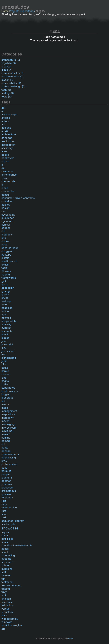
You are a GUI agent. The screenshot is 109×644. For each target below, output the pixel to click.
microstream (9, 428)
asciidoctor (8, 141)
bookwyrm (8, 158)
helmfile (6, 318)
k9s (4, 364)
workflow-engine (12, 625)
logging (6, 394)
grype (5, 298)
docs (4, 245)
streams (6, 559)
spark (5, 542)
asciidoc (7, 138)
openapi (6, 451)
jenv (4, 348)
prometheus (9, 491)
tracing (6, 589)
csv (4, 211)
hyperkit (6, 328)
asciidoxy (7, 148)
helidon (6, 311)
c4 (3, 168)
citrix (4, 178)
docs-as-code (10, 248)
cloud (5, 188)
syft (4, 572)
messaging (8, 424)
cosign (5, 208)
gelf (4, 281)
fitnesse (6, 271)
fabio (4, 268)
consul (5, 195)
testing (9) (8, 93)
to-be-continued (11, 585)
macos (5, 404)
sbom (5, 514)
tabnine (6, 575)
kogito (5, 381)
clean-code (8, 181)
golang (6, 291)
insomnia (7, 331)
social (5, 536)
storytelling (8, 555)
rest (4, 501)
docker (6, 241)
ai (2, 111)
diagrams (7, 235)
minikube (7, 431)
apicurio (6, 128)
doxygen (7, 251)
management (9, 411)
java (4, 341)
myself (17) (8, 80)
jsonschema (9, 358)
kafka (5, 368)
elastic (5, 258)
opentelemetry (10, 454)
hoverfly (6, 324)
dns (4, 238)
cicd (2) (6, 67)
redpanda (7, 498)
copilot (6, 205)
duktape (6, 255)
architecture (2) (11, 60)
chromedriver (10, 175)
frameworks (9, 278)
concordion (8, 191)
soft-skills (7, 539)
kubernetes (8, 388)
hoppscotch (9, 321)
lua (3, 401)
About (71, 639)
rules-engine (9, 507)
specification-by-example (17, 545)
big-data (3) (9, 63)
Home (5, 11)
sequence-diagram (13, 521)
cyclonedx (8, 221)
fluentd (6, 275)
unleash (6, 599)
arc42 (5, 131)
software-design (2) (13, 86)
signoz (5, 532)
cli (3, 185)
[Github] (43, 11)
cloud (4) (7, 70)
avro (4, 151)
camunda (7, 171)
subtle (5, 565)
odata (5, 448)
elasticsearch (9, 261)
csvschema (8, 215)
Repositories (27, 11)
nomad (6, 441)
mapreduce (8, 414)
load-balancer (10, 391)
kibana (5, 374)
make (5, 408)
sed (4, 517)
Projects (14, 11)
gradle (5, 294)
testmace (7, 582)
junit (4, 361)
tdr (3, 579)
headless (7, 308)
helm (4, 315)
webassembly (10, 619)
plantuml (7, 478)
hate (4, 304)
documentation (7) (12, 76)
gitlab (5, 285)
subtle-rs (7, 569)
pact (4, 468)
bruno (5, 161)
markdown (8, 418)
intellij (5, 334)
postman (7, 484)
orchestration (9, 464)
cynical (6, 225)
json (4, 354)
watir (4, 615)
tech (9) (6, 90)
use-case (7, 602)
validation (7, 605)
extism (5, 265)
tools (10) (7, 97)
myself (5, 434)
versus (5, 609)
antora (5, 121)
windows (7, 622)
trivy (4, 592)
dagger (6, 228)
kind (4, 378)
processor (8, 488)
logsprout (7, 398)
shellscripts (8, 524)
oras (4, 461)
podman (6, 481)
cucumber (8, 218)
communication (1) (12, 73)
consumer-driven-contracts (18, 198)
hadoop (6, 301)
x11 (3, 629)
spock (5, 552)
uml (4, 595)
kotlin (5, 384)
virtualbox (7, 612)
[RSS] (37, 11)
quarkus (6, 494)
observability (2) (11, 83)
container (7, 201)
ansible (6, 118)
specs (5, 549)
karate (5, 371)
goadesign (8, 288)
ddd (4, 231)
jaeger (5, 338)
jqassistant (8, 351)
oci (3, 444)
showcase (10, 528)
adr (3, 108)
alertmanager (9, 114)
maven (5, 421)
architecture (9, 134)
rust (4, 511)
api (3, 124)
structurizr (8, 562)
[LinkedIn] (40, 11)
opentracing (9, 458)
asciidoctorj (8, 145)
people (6, 474)
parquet (6, 471)
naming (6, 438)
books (5, 155)
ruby (4, 504)
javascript (7, 344)
